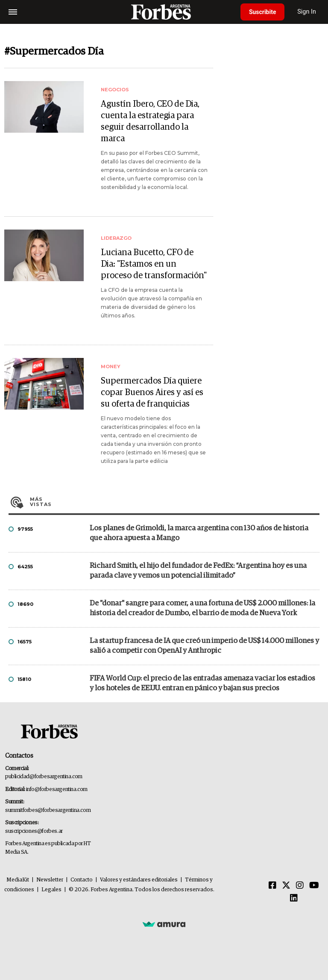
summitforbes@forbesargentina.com (48, 810)
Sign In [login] (307, 12)
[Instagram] (300, 886)
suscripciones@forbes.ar (34, 831)
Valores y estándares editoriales (139, 880)
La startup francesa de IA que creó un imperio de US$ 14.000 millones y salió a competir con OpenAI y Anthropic (204, 646)
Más (175, 502)
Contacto (82, 880)
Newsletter (50, 880)
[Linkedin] (294, 899)
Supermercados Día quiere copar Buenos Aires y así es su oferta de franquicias (152, 393)
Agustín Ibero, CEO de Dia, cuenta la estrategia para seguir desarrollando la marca (150, 121)
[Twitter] (286, 886)
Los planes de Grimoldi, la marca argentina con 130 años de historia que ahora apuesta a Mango (199, 533)
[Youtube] (314, 886)
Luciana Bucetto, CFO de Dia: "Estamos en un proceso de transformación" (154, 264)
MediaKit (18, 880)
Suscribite (263, 12)
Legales (51, 890)
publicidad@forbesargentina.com (44, 777)
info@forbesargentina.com (57, 790)
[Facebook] (272, 886)
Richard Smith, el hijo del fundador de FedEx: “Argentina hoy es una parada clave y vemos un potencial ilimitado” (198, 571)
